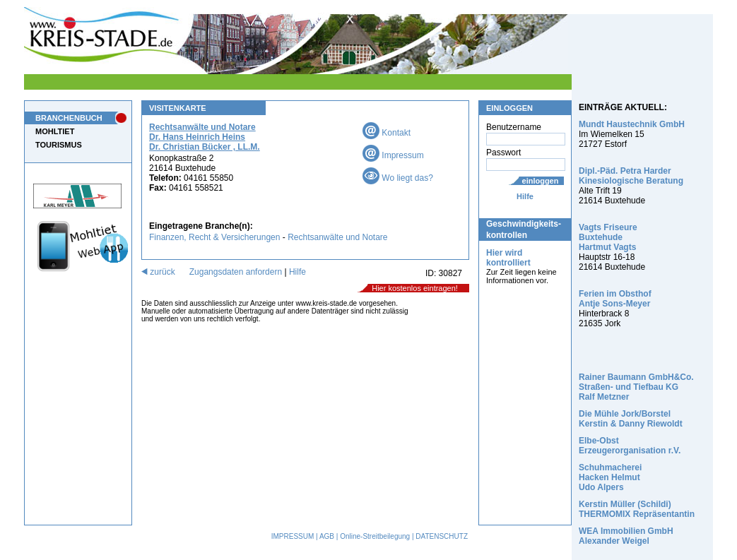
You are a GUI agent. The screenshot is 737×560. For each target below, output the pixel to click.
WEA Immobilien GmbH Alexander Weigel (626, 536)
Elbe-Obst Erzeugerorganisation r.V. (630, 446)
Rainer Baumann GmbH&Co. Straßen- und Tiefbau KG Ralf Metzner (636, 387)
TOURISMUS (59, 145)
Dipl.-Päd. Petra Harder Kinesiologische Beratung (631, 176)
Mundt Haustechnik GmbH (632, 124)
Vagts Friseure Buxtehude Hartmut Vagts (608, 237)
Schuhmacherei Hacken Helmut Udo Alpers (610, 477)
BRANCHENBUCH (69, 118)
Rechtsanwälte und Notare (337, 237)
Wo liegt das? (398, 178)
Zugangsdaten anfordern (236, 272)
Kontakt (387, 133)
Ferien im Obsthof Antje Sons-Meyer (615, 299)
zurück (158, 272)
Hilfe (525, 196)
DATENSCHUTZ (442, 536)
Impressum (393, 155)
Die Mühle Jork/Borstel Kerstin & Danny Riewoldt (631, 419)
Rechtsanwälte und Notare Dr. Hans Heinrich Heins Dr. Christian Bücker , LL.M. (205, 137)
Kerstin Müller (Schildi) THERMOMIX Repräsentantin (637, 509)
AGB (327, 536)
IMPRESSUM (293, 536)
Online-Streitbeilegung (375, 536)
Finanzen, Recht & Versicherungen (214, 237)
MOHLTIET (55, 131)
